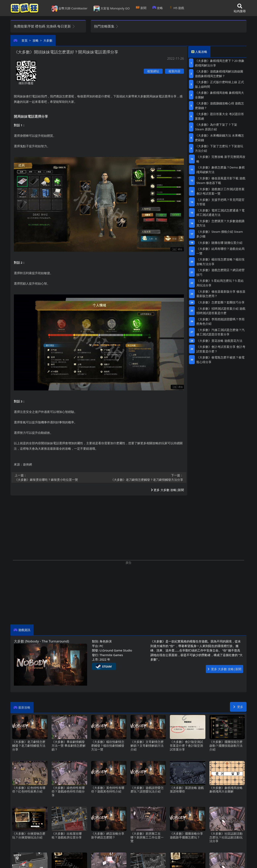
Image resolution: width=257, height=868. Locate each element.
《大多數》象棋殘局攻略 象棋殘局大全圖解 (219, 95)
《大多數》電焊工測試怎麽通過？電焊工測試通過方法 (220, 213)
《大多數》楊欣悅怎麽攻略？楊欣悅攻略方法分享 (220, 262)
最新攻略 (24, 707)
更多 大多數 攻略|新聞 (167, 490)
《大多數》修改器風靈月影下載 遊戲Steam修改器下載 (221, 180)
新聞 (141, 8)
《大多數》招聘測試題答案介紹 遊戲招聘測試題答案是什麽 (221, 311)
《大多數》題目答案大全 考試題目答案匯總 (219, 116)
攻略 (158, 8)
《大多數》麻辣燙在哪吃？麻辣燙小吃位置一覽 (56, 477)
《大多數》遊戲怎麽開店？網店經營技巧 (220, 272)
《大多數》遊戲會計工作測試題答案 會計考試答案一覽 (220, 191)
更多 (238, 707)
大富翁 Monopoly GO (112, 9)
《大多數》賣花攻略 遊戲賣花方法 (219, 341)
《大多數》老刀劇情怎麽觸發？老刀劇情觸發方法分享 (142, 477)
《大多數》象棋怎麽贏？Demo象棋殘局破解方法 (221, 170)
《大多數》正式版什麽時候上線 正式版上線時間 (219, 84)
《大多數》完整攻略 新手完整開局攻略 (221, 159)
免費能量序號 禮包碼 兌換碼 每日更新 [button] (44, 26)
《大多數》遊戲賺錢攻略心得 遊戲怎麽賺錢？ (219, 106)
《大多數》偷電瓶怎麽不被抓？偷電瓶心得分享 (220, 360)
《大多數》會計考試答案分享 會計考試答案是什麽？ (221, 349)
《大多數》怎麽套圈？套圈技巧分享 (220, 302)
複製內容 (174, 71)
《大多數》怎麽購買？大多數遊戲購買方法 (220, 223)
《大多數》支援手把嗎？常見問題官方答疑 (220, 202)
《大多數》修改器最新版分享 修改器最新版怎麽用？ (221, 294)
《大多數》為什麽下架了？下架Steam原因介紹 (216, 127)
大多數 (48, 40)
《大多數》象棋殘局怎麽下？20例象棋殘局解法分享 (220, 63)
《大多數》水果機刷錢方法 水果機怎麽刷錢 (219, 138)
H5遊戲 (176, 8)
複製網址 (153, 71)
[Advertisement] (128, 593)
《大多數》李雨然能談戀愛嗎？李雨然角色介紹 (220, 321)
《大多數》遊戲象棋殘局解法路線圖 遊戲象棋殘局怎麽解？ (219, 74)
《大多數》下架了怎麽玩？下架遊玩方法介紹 (219, 148)
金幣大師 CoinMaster (70, 9)
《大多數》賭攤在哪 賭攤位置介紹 (219, 243)
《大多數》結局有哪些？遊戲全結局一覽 (220, 251)
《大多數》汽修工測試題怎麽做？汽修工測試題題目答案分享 (220, 332)
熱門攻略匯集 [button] (106, 26)
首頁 (24, 40)
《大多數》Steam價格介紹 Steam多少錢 (220, 234)
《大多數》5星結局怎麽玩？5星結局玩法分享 (220, 283)
